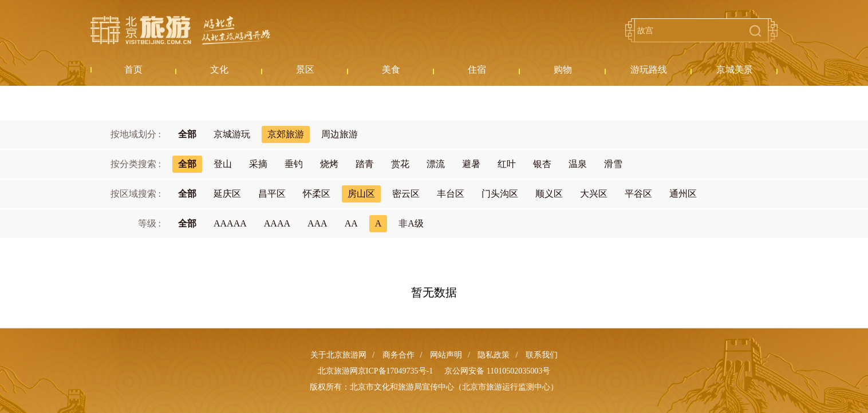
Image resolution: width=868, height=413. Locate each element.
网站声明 (446, 355)
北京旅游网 (180, 30)
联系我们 (542, 355)
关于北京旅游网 (338, 355)
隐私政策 (494, 355)
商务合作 (399, 355)
